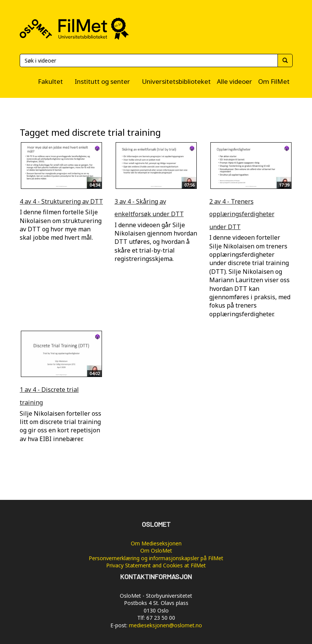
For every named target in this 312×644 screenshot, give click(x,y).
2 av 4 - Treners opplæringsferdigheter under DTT (242, 214)
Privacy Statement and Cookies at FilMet (156, 565)
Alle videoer (234, 81)
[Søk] (149, 60)
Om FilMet (274, 81)
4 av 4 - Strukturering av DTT (61, 201)
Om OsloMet (156, 551)
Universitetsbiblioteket (176, 81)
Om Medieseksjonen (156, 543)
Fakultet (50, 81)
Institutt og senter (102, 81)
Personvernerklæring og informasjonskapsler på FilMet (156, 558)
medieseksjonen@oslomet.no (165, 625)
